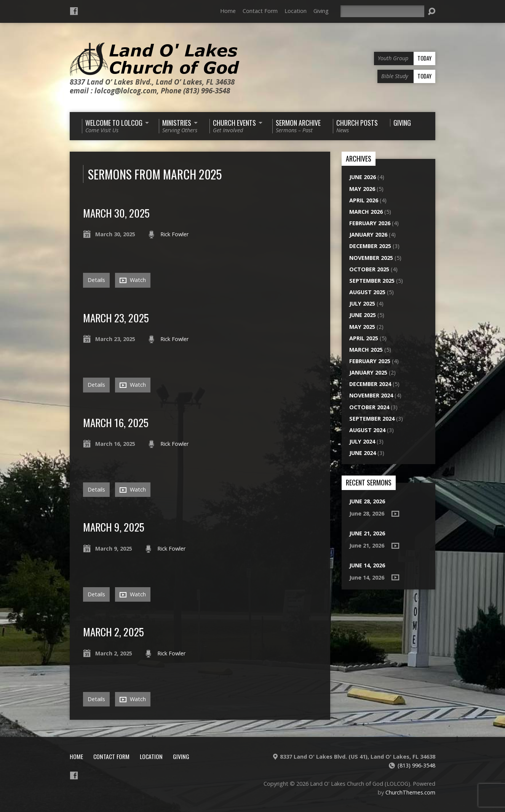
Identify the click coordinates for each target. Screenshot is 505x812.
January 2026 (368, 235)
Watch (133, 280)
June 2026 (363, 177)
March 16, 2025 (116, 422)
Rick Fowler (174, 234)
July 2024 (362, 441)
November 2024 (371, 395)
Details (96, 280)
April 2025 (364, 338)
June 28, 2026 (367, 501)
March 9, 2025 (114, 527)
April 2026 (364, 200)
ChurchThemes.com (410, 792)
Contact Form (260, 11)
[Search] (382, 11)
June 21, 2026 (367, 533)
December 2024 (370, 384)
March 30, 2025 (116, 213)
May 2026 (362, 189)
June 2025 (363, 315)
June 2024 (363, 453)
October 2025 (369, 269)
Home (228, 11)
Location (296, 11)
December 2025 (370, 246)
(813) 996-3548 (416, 765)
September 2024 (372, 419)
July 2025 (362, 303)
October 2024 (369, 407)
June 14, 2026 (367, 565)
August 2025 (367, 292)
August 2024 (367, 430)
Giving (321, 11)
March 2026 (366, 212)
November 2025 (371, 258)
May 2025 (362, 327)
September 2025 (372, 281)
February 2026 (370, 223)
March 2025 (366, 350)
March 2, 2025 (113, 632)
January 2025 (368, 372)
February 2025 (370, 361)
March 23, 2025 (116, 318)
